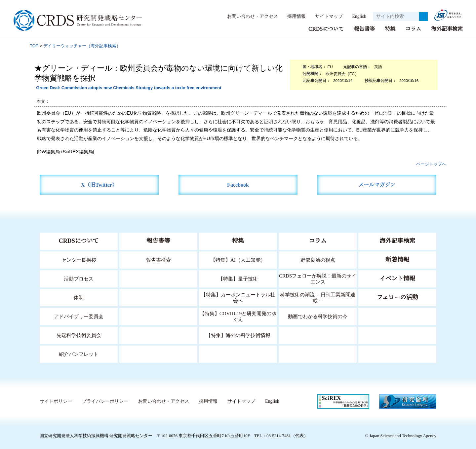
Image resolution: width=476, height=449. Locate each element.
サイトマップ (325, 16)
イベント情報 (397, 278)
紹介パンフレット (79, 354)
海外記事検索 (447, 29)
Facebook (238, 185)
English (357, 16)
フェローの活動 (397, 297)
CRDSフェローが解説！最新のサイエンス (318, 278)
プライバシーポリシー (105, 401)
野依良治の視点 (318, 260)
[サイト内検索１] (396, 17)
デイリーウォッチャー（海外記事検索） (82, 45)
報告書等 (364, 29)
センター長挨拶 (79, 260)
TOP (34, 45)
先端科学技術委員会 (79, 335)
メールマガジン (377, 185)
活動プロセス (79, 278)
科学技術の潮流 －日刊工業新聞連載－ (318, 297)
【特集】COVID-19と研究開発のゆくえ (238, 316)
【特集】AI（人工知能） (238, 260)
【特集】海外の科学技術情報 (238, 335)
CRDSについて (326, 29)
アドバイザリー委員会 (79, 316)
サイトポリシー (56, 401)
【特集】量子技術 (238, 278)
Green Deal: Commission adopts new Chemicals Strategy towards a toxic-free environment (129, 87)
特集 (390, 29)
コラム (413, 29)
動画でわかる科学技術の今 (318, 316)
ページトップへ (431, 164)
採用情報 (293, 16)
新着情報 (397, 259)
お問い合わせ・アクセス (249, 16)
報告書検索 (159, 260)
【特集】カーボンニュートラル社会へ (238, 297)
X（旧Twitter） (99, 185)
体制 (79, 297)
